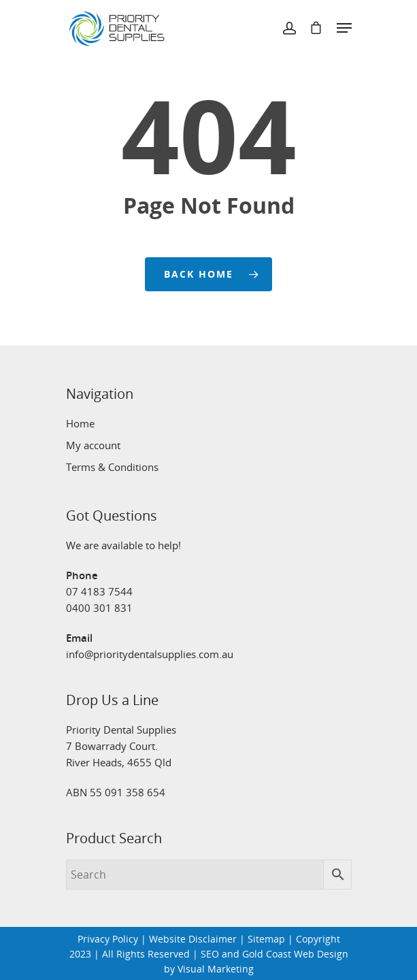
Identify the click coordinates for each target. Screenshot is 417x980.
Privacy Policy (108, 939)
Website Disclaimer (193, 939)
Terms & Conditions (112, 467)
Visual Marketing (216, 969)
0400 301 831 (99, 608)
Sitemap (266, 939)
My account (93, 445)
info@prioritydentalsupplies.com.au (150, 654)
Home (80, 423)
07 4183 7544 (99, 591)
